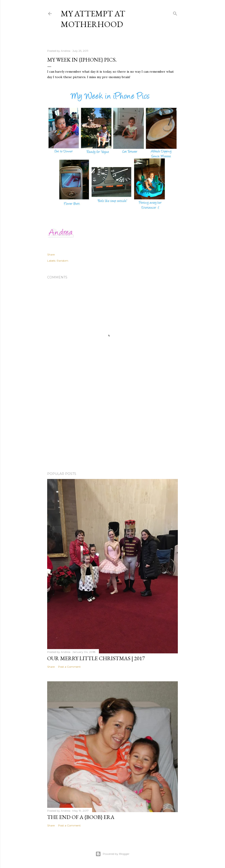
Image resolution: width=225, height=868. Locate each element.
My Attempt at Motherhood (93, 19)
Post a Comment (69, 667)
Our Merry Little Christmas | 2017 (96, 658)
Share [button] (51, 254)
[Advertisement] (112, 429)
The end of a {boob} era (81, 817)
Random (62, 261)
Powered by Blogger (112, 854)
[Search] (175, 13)
